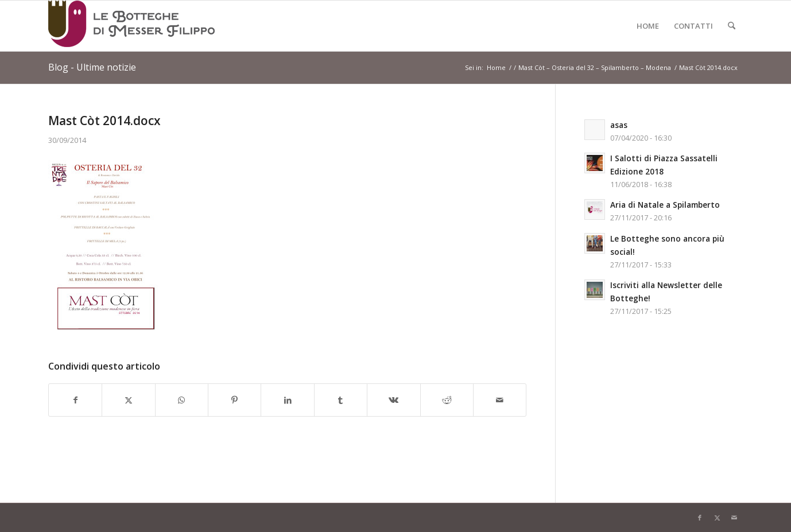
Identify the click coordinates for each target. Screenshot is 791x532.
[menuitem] (648, 26)
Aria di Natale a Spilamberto (665, 205)
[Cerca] (732, 26)
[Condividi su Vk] (393, 400)
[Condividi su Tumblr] (341, 400)
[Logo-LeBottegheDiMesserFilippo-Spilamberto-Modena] (131, 26)
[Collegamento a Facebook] (700, 518)
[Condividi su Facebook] (75, 400)
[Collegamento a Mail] (734, 518)
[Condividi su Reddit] (447, 400)
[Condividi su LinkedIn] (287, 400)
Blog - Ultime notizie (92, 67)
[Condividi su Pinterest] (234, 400)
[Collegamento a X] (717, 518)
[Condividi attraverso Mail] (500, 400)
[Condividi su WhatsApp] (182, 400)
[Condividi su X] (128, 400)
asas (619, 125)
